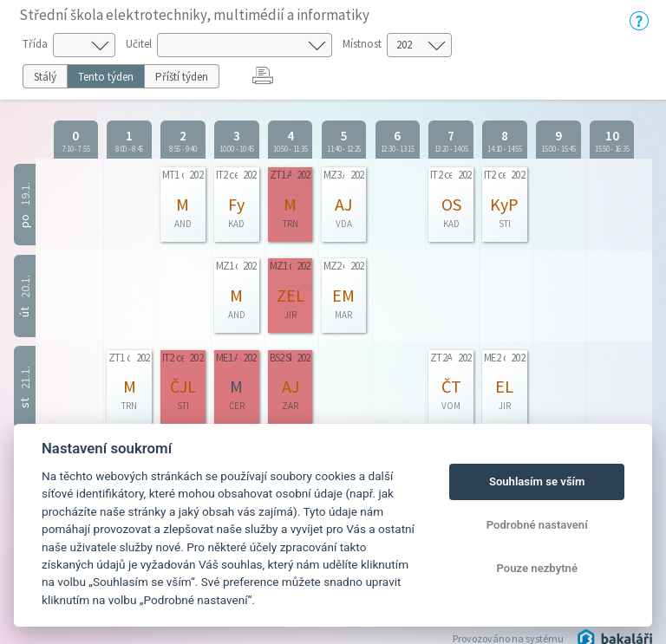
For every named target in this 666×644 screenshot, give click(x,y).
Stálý (45, 77)
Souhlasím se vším (537, 481)
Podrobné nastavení (537, 525)
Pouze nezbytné (537, 568)
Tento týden (106, 77)
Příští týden (182, 77)
